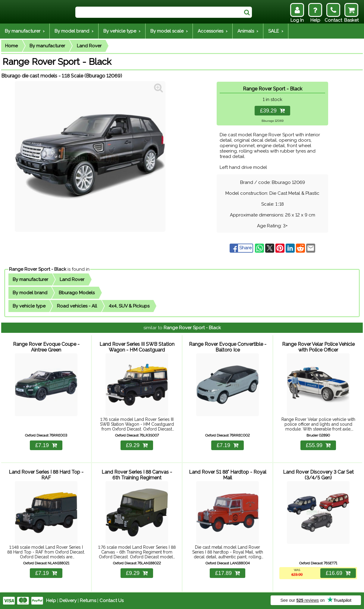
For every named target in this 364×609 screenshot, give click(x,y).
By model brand (30, 293)
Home (11, 46)
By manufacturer (47, 46)
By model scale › (169, 31)
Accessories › (213, 31)
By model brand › (74, 31)
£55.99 (318, 445)
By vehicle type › (122, 31)
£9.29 (137, 445)
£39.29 (272, 111)
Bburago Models (77, 293)
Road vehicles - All (77, 306)
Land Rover (89, 46)
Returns (88, 601)
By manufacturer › (25, 31)
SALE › (276, 31)
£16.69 (338, 573)
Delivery (68, 601)
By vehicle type (29, 306)
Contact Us (111, 601)
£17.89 (227, 573)
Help (51, 601)
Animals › (248, 31)
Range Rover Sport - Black (38, 269)
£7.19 (46, 445)
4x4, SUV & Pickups (129, 306)
